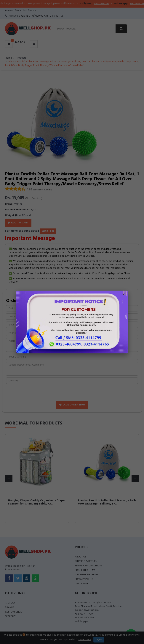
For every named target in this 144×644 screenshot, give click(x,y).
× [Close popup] (124, 295)
